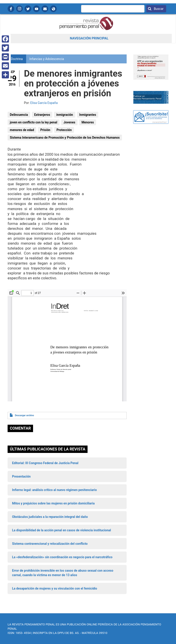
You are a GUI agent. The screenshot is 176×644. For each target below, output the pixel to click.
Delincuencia (19, 115)
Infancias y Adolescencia (47, 59)
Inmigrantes (88, 115)
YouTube (36, 9)
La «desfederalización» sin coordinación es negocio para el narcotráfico (62, 557)
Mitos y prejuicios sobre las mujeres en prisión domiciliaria (53, 503)
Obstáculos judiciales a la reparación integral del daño (50, 517)
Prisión (45, 130)
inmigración (65, 115)
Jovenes (69, 122)
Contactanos (45, 9)
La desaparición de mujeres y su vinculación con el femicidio (55, 588)
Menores (88, 122)
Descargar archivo (24, 415)
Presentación (21, 476)
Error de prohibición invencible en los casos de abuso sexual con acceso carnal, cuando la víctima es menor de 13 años (63, 573)
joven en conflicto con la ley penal (34, 122)
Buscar (158, 9)
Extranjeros (42, 115)
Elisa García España (44, 103)
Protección (64, 130)
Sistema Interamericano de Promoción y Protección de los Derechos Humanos (65, 138)
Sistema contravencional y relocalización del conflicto (50, 544)
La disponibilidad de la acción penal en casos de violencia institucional (62, 530)
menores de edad (22, 130)
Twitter (28, 9)
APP (53, 9)
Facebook (11, 9)
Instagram (19, 9)
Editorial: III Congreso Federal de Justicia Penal (45, 463)
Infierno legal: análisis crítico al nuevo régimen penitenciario (54, 490)
